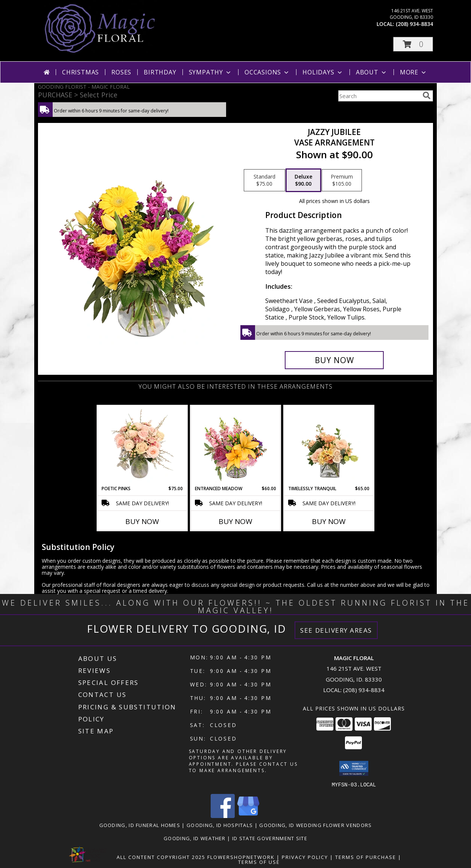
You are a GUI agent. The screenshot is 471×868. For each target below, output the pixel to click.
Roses (121, 72)
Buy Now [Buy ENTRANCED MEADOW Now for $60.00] (235, 521)
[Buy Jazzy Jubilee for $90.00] (334, 360)
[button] (413, 44)
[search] (427, 95)
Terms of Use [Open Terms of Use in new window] (259, 862)
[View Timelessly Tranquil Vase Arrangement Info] (329, 445)
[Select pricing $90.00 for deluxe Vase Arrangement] (303, 180)
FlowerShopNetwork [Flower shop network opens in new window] (241, 857)
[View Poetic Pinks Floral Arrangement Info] (142, 445)
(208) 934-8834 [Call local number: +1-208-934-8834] (414, 24)
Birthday (160, 72)
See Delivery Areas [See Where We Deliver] (336, 630)
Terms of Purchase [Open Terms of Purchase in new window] (366, 857)
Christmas (81, 72)
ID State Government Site (270, 838)
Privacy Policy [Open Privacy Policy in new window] (305, 857)
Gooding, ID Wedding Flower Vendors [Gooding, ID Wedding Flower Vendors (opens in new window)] (315, 825)
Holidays (323, 72)
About (372, 72)
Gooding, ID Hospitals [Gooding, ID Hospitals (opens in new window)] (220, 825)
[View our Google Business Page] (248, 816)
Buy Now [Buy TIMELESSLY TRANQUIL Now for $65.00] (329, 521)
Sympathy (210, 72)
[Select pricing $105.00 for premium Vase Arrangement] (342, 180)
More (414, 72)
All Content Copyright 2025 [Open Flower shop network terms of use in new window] (161, 857)
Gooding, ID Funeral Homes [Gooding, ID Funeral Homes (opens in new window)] (140, 825)
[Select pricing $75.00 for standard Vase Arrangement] (264, 180)
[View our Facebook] (223, 816)
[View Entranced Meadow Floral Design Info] (235, 445)
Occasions (267, 72)
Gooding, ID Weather (195, 838)
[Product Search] (379, 96)
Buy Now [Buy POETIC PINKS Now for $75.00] (142, 521)
